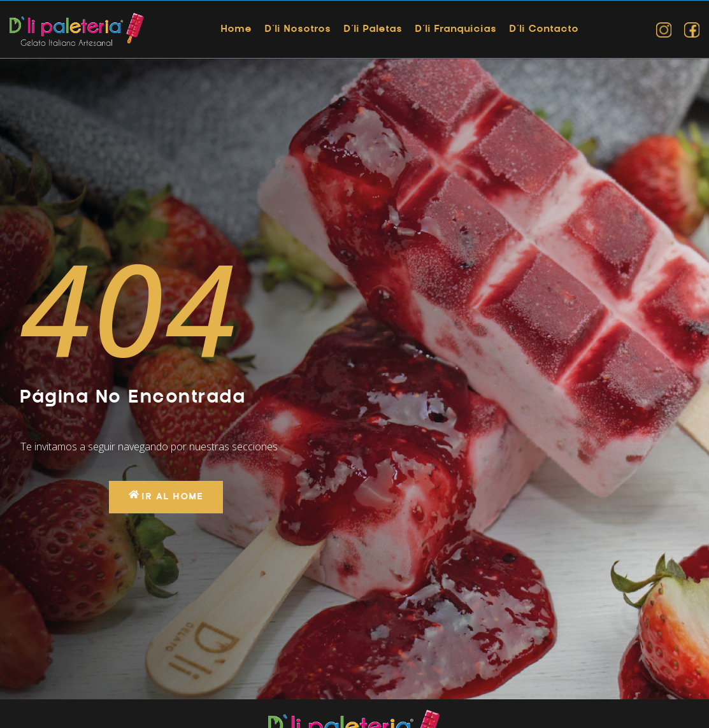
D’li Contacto (544, 30)
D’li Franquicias (456, 30)
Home (237, 30)
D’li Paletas (373, 30)
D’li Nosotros (298, 30)
